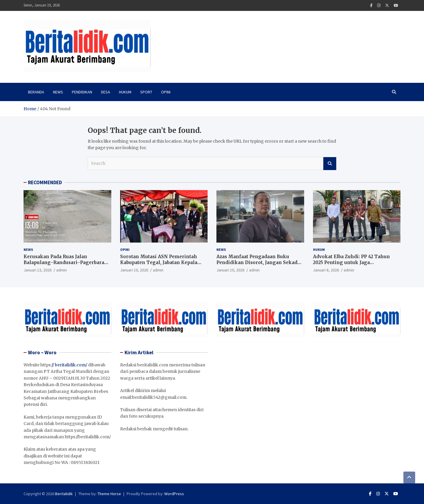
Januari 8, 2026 (326, 270)
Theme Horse (109, 494)
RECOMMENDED (45, 182)
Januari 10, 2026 (134, 270)
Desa (106, 92)
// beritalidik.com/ (69, 365)
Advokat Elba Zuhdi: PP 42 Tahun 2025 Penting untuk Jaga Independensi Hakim (351, 262)
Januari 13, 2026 (38, 270)
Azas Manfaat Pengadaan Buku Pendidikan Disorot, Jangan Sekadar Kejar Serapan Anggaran (259, 262)
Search (330, 164)
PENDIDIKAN (82, 92)
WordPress (174, 494)
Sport (146, 92)
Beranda (36, 92)
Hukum (125, 92)
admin (62, 270)
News (58, 92)
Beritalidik (64, 494)
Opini (166, 92)
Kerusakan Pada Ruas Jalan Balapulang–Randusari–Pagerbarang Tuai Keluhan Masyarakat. (67, 262)
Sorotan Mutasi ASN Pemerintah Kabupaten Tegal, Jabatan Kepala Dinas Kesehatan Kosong (159, 262)
